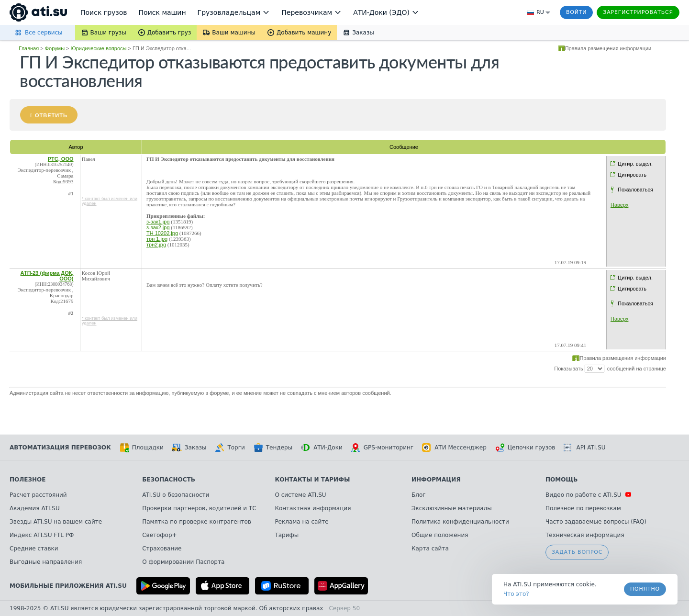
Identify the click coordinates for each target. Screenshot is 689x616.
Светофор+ (159, 535)
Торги (230, 448)
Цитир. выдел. (635, 164)
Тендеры (273, 448)
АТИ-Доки (322, 448)
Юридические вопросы (99, 48)
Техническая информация (585, 535)
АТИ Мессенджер (454, 448)
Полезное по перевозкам (583, 508)
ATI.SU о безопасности (176, 495)
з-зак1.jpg (158, 222)
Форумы (55, 48)
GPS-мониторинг (382, 448)
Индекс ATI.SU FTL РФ (42, 535)
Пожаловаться (635, 190)
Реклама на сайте (301, 522)
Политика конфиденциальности (460, 522)
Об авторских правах (291, 608)
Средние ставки (34, 549)
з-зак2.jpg (158, 227)
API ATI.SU (584, 448)
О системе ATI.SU (300, 495)
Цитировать (632, 175)
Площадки (142, 448)
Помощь (561, 480)
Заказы (189, 448)
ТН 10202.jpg (162, 233)
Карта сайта (430, 549)
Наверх (619, 205)
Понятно (645, 589)
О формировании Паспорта (183, 562)
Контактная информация (313, 508)
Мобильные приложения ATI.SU (68, 586)
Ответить (51, 115)
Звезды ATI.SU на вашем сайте (56, 522)
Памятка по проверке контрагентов (197, 522)
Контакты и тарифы (312, 480)
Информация (436, 480)
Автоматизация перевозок (60, 448)
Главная (29, 48)
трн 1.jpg (157, 239)
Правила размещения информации (608, 48)
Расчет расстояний (38, 495)
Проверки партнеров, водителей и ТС (199, 508)
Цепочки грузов (525, 448)
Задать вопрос (577, 552)
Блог (419, 495)
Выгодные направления (46, 562)
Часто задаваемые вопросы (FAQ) (596, 522)
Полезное (28, 480)
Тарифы (287, 535)
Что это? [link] (516, 594)
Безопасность (169, 480)
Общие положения (440, 535)
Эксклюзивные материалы (452, 508)
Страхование (162, 549)
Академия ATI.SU (35, 508)
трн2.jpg (156, 245)
